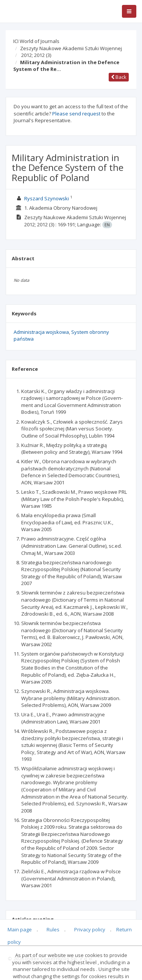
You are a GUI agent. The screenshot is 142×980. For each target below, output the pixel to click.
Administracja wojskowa (41, 332)
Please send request (76, 114)
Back (119, 77)
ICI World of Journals (36, 41)
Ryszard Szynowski (47, 198)
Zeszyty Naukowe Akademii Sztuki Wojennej (71, 48)
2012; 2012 (36, 55)
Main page (20, 929)
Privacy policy (90, 929)
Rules (53, 929)
